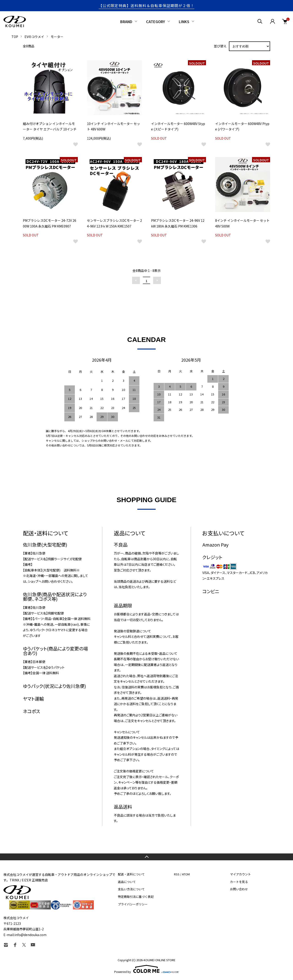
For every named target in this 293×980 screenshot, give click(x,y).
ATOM (186, 874)
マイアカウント (240, 874)
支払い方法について (131, 889)
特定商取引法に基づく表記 (136, 897)
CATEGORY (156, 22)
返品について (127, 882)
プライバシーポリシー (133, 904)
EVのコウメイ (34, 37)
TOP (15, 37)
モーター (57, 37)
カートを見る (239, 882)
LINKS (184, 22)
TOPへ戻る (146, 857)
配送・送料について (131, 874)
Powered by (147, 969)
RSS (177, 874)
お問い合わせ (239, 889)
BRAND (126, 22)
